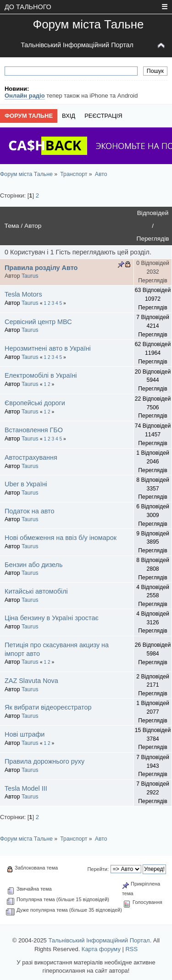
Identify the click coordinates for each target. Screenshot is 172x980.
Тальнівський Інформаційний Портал (77, 45)
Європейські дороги (35, 403)
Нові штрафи (25, 734)
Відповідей (153, 213)
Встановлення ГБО (34, 430)
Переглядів (153, 239)
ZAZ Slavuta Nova (31, 681)
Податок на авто (30, 511)
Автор (33, 226)
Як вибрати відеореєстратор (48, 707)
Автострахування (31, 457)
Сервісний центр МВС (38, 322)
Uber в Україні (26, 484)
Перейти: (98, 869)
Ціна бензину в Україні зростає (52, 618)
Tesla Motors (23, 294)
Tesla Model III (26, 788)
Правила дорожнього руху (44, 761)
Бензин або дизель (34, 565)
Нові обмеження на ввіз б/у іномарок (61, 538)
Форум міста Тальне (89, 24)
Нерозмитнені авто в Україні (48, 348)
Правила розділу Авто (41, 268)
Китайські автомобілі (36, 591)
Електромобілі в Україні (41, 375)
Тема (12, 226)
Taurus (30, 276)
